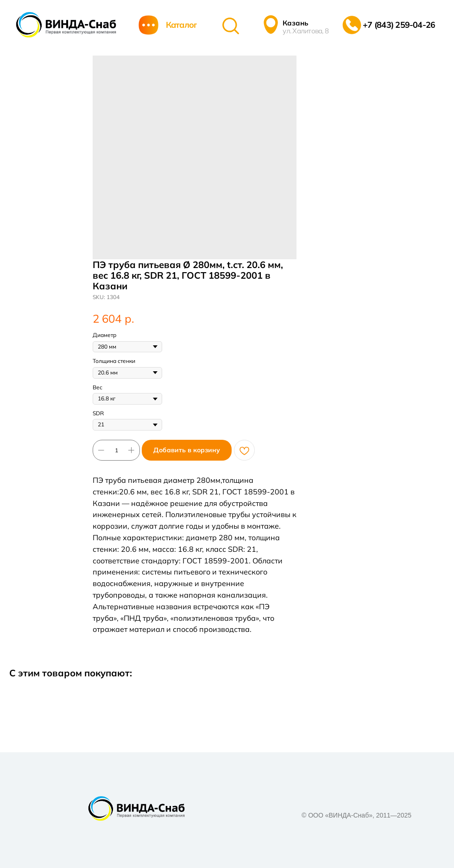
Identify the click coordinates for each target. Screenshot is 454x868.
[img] (66, 25)
